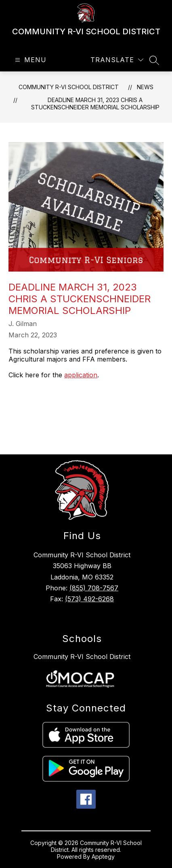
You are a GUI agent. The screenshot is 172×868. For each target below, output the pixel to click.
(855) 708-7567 (94, 588)
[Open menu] (30, 60)
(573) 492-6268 (89, 599)
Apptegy (103, 856)
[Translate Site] (117, 60)
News (145, 87)
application (81, 375)
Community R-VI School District (82, 657)
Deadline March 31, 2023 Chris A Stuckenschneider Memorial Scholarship (95, 104)
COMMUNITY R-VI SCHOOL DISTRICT (69, 87)
